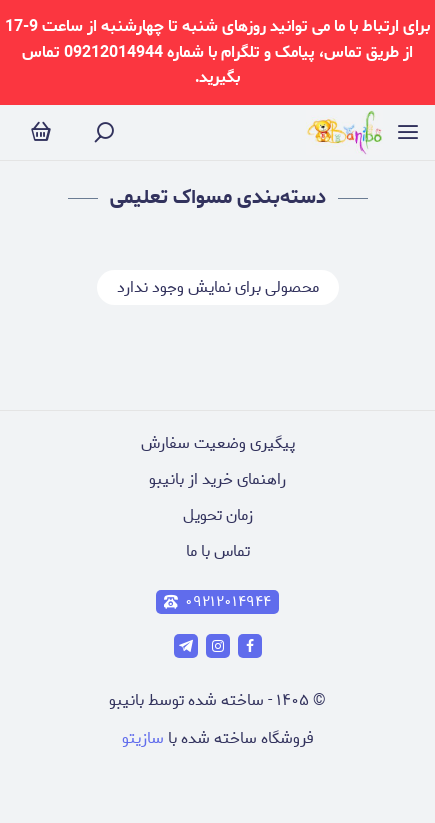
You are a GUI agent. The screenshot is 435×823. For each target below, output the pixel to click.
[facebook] (250, 646)
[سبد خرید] (41, 132)
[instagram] (218, 646)
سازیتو (143, 738)
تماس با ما (218, 551)
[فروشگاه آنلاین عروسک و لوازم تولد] (344, 132)
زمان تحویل (218, 515)
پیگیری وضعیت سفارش (218, 443)
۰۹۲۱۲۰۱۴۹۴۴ (217, 602)
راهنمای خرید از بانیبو (217, 479)
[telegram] (186, 646)
